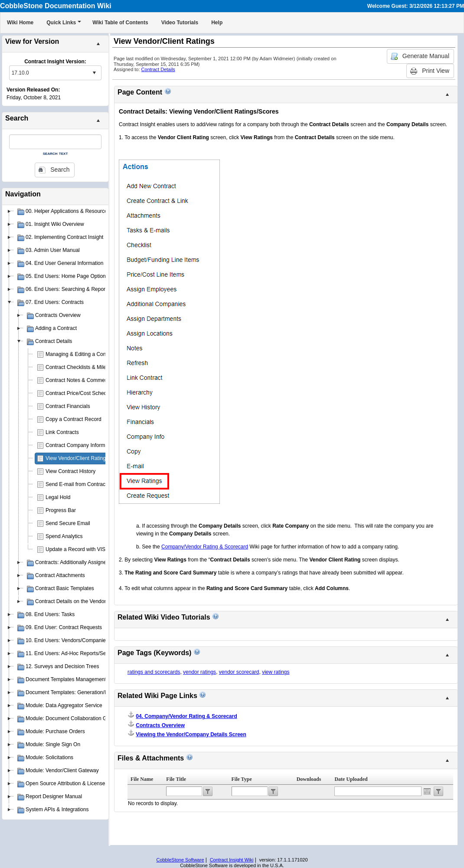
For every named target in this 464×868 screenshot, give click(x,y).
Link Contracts (62, 432)
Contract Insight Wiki (232, 860)
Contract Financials (68, 406)
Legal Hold (58, 497)
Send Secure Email (68, 523)
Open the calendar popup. (427, 791)
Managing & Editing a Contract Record (90, 354)
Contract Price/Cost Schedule (80, 393)
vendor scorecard (239, 672)
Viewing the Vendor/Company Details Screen (191, 734)
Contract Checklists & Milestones (83, 367)
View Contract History (70, 471)
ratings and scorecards (154, 672)
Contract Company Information (81, 445)
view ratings (276, 672)
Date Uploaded (351, 779)
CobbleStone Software (180, 860)
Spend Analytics (64, 536)
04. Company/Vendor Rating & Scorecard (186, 716)
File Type (242, 779)
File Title (176, 779)
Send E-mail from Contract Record (85, 484)
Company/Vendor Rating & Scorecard (205, 547)
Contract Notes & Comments (79, 380)
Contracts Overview (160, 725)
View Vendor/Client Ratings (77, 458)
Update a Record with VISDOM (82, 549)
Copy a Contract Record (74, 419)
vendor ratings (199, 672)
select (94, 73)
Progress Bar (61, 510)
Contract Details (158, 69)
